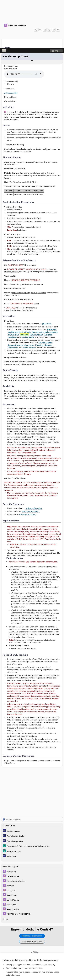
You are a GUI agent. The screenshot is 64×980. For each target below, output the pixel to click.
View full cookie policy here (14, 947)
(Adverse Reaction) (34, 460)
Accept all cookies (32, 955)
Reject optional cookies (32, 963)
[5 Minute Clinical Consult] (32, 797)
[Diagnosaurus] (32, 782)
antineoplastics (11, 44)
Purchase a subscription (32, 887)
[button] (56, 2)
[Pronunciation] (25, 26)
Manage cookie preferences (32, 971)
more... (6, 870)
